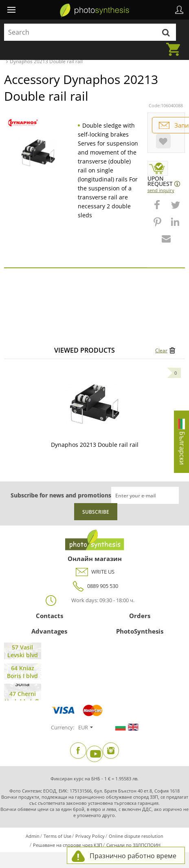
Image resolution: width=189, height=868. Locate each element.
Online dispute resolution (136, 836)
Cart (176, 44)
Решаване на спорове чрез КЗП (68, 845)
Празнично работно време (133, 856)
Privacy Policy (90, 836)
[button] (158, 209)
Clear (161, 350)
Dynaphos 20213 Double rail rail (95, 445)
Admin (33, 836)
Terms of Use (57, 836)
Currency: (63, 727)
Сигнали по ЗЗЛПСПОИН (133, 845)
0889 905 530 (94, 586)
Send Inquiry (161, 190)
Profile (179, 10)
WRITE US (95, 572)
